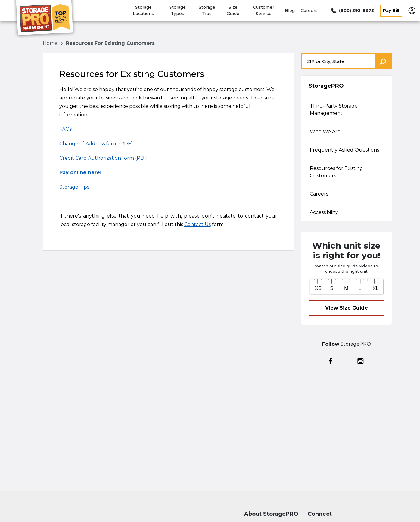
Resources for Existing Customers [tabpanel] (336, 172)
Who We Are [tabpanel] (325, 132)
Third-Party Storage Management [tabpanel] (334, 110)
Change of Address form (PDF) (96, 144)
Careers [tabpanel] (319, 194)
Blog (290, 11)
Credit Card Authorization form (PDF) (104, 158)
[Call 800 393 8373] (352, 11)
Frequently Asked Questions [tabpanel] (344, 150)
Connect (320, 514)
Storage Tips (74, 187)
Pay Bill (391, 11)
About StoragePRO (271, 514)
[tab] (347, 109)
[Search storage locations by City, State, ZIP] (383, 61)
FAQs (65, 129)
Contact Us (198, 224)
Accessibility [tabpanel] (324, 212)
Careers (309, 11)
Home (51, 43)
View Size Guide (347, 308)
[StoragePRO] (47, 19)
